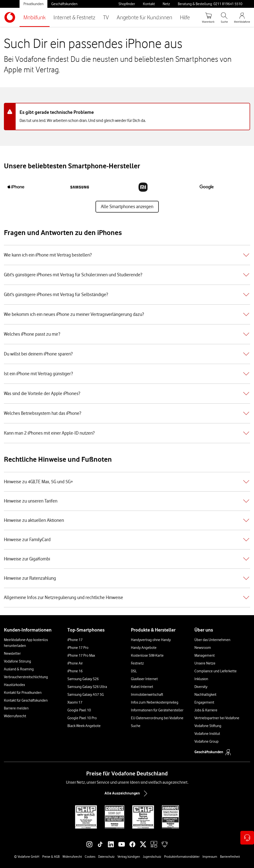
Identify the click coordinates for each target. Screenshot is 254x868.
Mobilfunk (35, 17)
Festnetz (137, 663)
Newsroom (203, 648)
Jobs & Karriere (206, 710)
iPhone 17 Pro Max (81, 655)
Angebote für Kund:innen (144, 17)
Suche (136, 726)
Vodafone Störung (17, 661)
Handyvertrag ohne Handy (151, 640)
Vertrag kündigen (129, 857)
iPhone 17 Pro (78, 648)
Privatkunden (33, 4)
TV (106, 17)
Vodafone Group (206, 741)
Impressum (210, 857)
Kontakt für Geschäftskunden (26, 700)
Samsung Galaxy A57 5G (86, 695)
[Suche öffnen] (224, 17)
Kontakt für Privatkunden (23, 693)
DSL (134, 671)
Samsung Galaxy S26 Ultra (87, 687)
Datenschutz (106, 857)
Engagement (204, 702)
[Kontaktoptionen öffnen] (247, 838)
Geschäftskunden (64, 4)
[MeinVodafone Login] (242, 17)
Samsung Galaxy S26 (83, 679)
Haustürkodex (14, 685)
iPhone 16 (75, 671)
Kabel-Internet (142, 687)
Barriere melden (16, 708)
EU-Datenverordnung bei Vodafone (157, 718)
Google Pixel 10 (79, 710)
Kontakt (149, 4)
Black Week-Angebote (84, 726)
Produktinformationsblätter (182, 857)
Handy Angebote (144, 648)
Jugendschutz (152, 857)
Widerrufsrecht (15, 716)
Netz (166, 4)
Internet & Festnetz (74, 17)
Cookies (90, 857)
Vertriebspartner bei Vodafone (217, 718)
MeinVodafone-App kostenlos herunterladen (26, 643)
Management (205, 655)
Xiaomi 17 (75, 702)
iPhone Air (75, 663)
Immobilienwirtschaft (147, 695)
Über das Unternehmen (212, 640)
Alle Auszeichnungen (127, 793)
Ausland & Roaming (19, 669)
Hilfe (185, 17)
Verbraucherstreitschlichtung (26, 677)
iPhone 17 (75, 640)
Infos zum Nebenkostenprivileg (155, 702)
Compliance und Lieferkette (216, 671)
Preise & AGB (51, 857)
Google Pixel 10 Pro (82, 718)
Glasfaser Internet (144, 679)
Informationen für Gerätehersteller (157, 710)
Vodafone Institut (207, 734)
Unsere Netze (205, 663)
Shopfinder (127, 4)
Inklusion (201, 679)
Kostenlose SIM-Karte (147, 655)
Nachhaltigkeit (205, 695)
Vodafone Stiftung (208, 726)
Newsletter (12, 654)
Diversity (201, 687)
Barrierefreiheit (230, 857)
